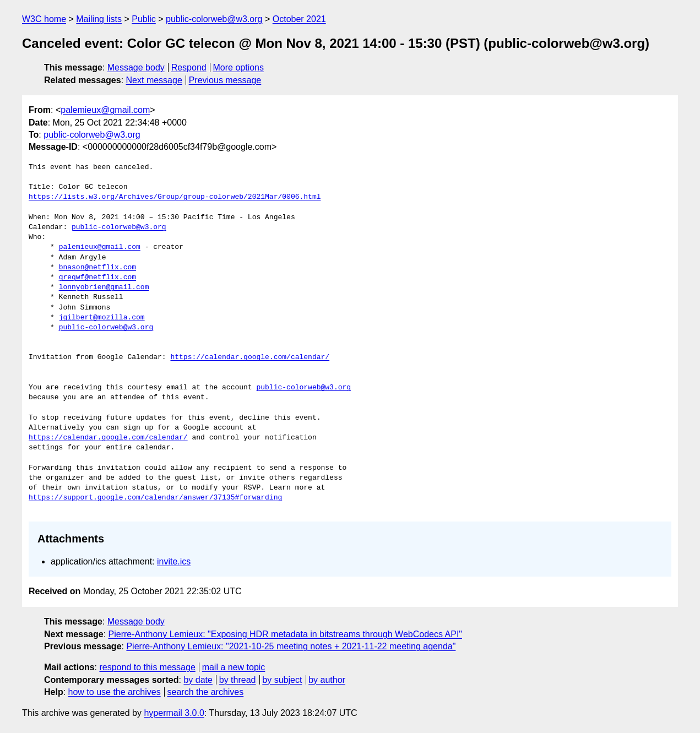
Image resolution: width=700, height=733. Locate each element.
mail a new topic (234, 667)
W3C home (44, 19)
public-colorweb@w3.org (214, 19)
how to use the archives (115, 692)
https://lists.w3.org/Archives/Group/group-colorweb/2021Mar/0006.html (175, 197)
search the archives (206, 692)
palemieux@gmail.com (105, 110)
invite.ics (174, 561)
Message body (136, 67)
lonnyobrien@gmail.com (104, 287)
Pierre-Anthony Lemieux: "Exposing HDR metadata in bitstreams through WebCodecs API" (285, 634)
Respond (189, 67)
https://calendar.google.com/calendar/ (250, 357)
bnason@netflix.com (97, 268)
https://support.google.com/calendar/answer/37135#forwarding (155, 498)
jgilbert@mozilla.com (102, 318)
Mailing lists (99, 19)
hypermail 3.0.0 (174, 713)
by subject (282, 680)
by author (327, 680)
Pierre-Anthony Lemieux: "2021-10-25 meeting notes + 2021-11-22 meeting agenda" (291, 646)
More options (239, 67)
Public (144, 19)
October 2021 (299, 19)
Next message (154, 80)
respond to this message (147, 667)
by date (198, 680)
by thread (238, 680)
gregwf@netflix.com (97, 278)
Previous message (225, 80)
